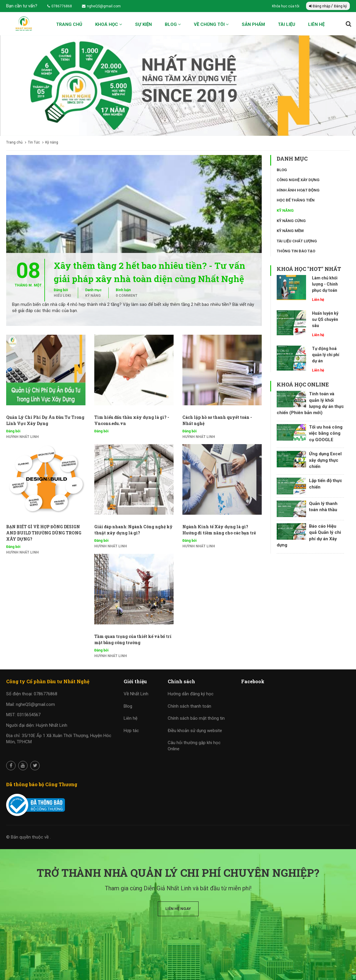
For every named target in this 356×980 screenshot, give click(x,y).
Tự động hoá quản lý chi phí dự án (326, 355)
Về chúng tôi (211, 24)
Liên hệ (316, 24)
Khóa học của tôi (286, 6)
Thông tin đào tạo (296, 251)
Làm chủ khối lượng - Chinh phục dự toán (325, 284)
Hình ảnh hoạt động (298, 190)
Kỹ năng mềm (290, 231)
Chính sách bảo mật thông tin (196, 718)
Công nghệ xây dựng (298, 180)
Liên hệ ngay (178, 909)
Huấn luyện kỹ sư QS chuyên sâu (325, 319)
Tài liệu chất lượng (297, 241)
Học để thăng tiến (296, 200)
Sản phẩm (253, 24)
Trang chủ (69, 24)
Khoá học (109, 24)
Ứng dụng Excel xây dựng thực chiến (325, 460)
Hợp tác (131, 731)
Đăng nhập (320, 6)
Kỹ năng (93, 296)
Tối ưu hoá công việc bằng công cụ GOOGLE (326, 433)
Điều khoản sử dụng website (195, 731)
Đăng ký (340, 6)
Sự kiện (143, 24)
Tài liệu (287, 24)
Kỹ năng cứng (291, 221)
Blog (173, 24)
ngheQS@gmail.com (101, 6)
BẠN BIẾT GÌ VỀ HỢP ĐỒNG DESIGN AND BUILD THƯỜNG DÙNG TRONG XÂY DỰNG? (44, 533)
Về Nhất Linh (136, 694)
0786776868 (60, 6)
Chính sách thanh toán (189, 706)
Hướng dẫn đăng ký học (191, 694)
